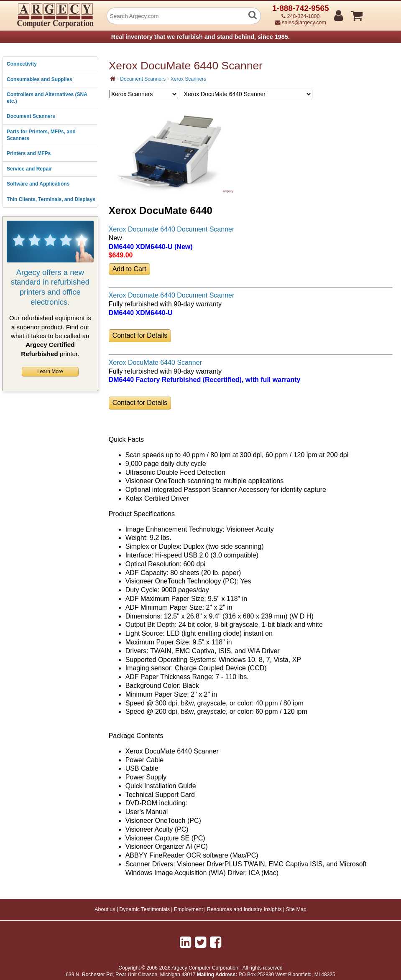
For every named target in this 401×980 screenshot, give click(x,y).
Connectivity (22, 64)
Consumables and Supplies (40, 79)
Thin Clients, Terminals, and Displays (51, 199)
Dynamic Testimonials (144, 909)
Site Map (296, 909)
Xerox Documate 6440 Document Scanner (172, 229)
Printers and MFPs (29, 153)
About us (105, 909)
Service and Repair (29, 169)
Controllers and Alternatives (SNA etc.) (47, 98)
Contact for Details (140, 335)
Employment (188, 909)
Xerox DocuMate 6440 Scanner (155, 363)
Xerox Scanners (188, 79)
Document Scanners (31, 116)
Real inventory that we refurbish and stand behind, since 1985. (200, 37)
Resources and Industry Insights (244, 909)
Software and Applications (38, 184)
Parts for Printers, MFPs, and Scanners (41, 135)
